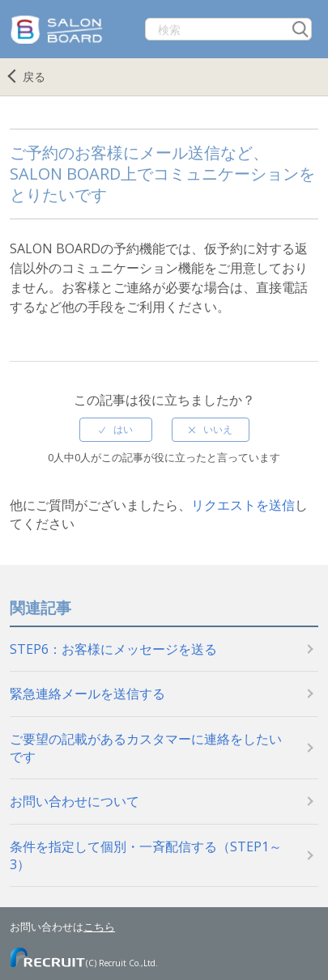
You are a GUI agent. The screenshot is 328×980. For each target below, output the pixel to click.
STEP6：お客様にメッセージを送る (113, 649)
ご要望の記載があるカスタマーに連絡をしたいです (146, 748)
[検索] (228, 29)
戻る (34, 76)
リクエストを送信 (243, 505)
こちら (99, 927)
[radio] (116, 430)
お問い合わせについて (75, 801)
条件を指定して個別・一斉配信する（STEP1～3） (146, 855)
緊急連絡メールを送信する (87, 694)
